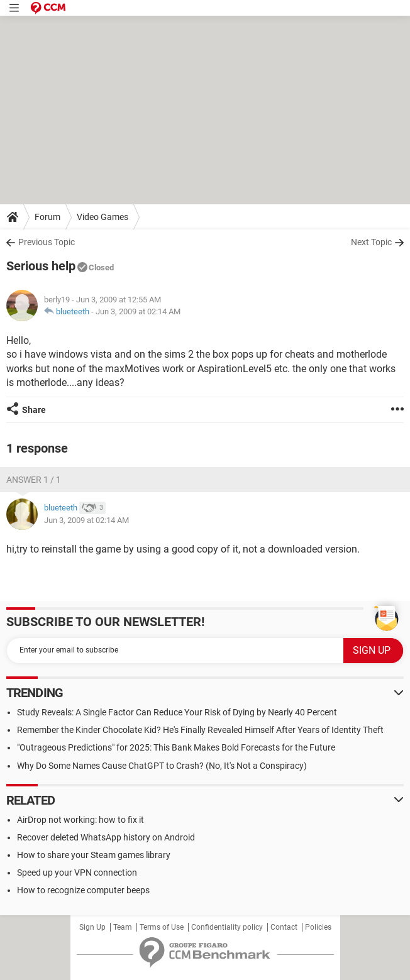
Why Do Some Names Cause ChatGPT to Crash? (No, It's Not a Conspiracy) (162, 766)
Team (123, 927)
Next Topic (371, 242)
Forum (47, 217)
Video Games (102, 217)
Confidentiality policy (227, 927)
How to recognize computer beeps (83, 890)
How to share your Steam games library (94, 855)
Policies (318, 927)
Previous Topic (47, 242)
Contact (284, 927)
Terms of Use (162, 927)
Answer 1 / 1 (34, 480)
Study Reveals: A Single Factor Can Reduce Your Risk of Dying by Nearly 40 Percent (177, 712)
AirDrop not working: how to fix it (80, 820)
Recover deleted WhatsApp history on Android (106, 837)
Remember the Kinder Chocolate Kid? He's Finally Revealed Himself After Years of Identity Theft (200, 730)
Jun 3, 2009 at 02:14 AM (138, 311)
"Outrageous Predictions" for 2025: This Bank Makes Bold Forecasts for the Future (176, 747)
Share (34, 410)
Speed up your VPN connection (77, 873)
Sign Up (92, 927)
